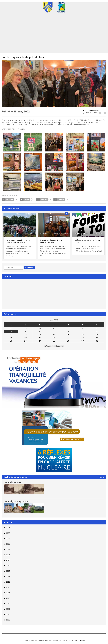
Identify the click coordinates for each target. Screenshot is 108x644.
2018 (7, 571)
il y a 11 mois (28, 234)
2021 (7, 555)
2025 (7, 533)
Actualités (45, 233)
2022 (7, 549)
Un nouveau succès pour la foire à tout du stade (19, 241)
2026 (7, 528)
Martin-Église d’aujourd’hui (16, 501)
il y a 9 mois (97, 234)
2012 (7, 604)
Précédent (50, 346)
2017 (7, 576)
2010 (7, 614)
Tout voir (102, 477)
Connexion (82, 641)
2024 (7, 539)
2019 (7, 566)
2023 (7, 544)
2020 (7, 560)
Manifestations (12, 233)
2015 (7, 587)
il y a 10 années (61, 234)
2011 (7, 609)
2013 (7, 598)
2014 (7, 593)
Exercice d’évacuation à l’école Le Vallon (51, 241)
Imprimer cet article (91, 110)
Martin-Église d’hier (13, 482)
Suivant (58, 346)
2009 (7, 620)
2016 (7, 582)
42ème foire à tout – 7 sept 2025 (88, 241)
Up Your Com (72, 641)
